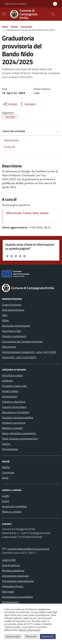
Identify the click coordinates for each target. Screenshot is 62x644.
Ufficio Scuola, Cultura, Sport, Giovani (27, 213)
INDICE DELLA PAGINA (31, 131)
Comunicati (8, 472)
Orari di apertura (11, 565)
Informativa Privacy (13, 586)
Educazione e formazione (16, 412)
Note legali (8, 592)
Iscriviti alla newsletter (14, 506)
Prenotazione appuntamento (18, 581)
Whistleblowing (10, 602)
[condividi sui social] (10, 104)
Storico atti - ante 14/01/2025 (19, 357)
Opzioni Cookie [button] (13, 636)
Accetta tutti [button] (48, 636)
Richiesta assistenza (13, 570)
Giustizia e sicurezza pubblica (18, 417)
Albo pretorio (9, 347)
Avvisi (5, 478)
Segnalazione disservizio (15, 576)
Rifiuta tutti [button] (31, 636)
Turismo (6, 444)
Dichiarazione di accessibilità (17, 597)
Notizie (6, 467)
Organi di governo (12, 305)
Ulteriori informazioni (29, 630)
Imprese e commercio (14, 423)
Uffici (5, 315)
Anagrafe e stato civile (14, 386)
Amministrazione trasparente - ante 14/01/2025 (29, 352)
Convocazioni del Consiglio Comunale (22, 341)
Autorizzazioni (10, 396)
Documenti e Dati (11, 331)
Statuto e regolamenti (14, 336)
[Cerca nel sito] (53, 14)
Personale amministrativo (16, 326)
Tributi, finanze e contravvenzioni (20, 438)
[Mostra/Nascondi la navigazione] (4, 14)
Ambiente (7, 381)
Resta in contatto (12, 512)
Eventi (6, 501)
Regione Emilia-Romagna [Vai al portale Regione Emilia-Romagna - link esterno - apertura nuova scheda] (15, 4)
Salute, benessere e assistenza (19, 433)
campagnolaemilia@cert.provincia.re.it (28, 549)
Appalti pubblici (10, 391)
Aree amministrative (13, 310)
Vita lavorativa (10, 449)
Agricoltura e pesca (12, 375)
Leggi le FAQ (9, 560)
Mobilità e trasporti (12, 428)
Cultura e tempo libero (14, 407)
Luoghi (6, 496)
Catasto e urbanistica (14, 402)
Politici (6, 320)
